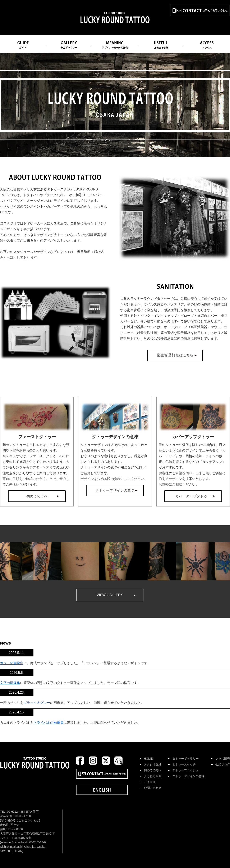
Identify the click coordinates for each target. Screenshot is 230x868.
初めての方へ (37, 496)
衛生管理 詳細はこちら (175, 355)
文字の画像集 (10, 683)
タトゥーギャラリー (185, 759)
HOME (148, 759)
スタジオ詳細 (153, 764)
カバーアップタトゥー (193, 496)
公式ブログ (223, 764)
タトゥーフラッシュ (185, 770)
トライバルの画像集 (49, 723)
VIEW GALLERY (110, 595)
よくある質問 (153, 776)
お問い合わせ (153, 788)
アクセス (150, 782)
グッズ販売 (223, 759)
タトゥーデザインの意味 (115, 490)
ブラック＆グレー (37, 703)
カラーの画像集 (12, 663)
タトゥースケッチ (184, 764)
